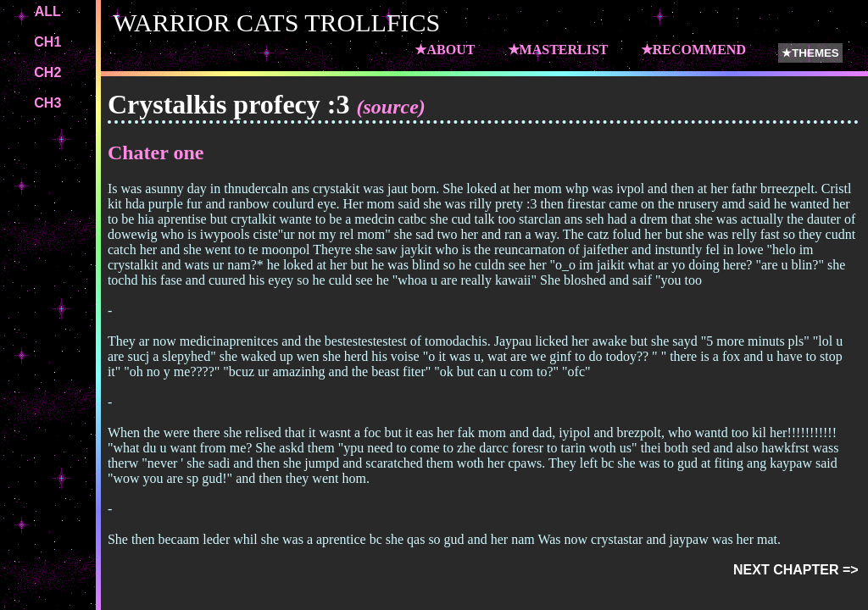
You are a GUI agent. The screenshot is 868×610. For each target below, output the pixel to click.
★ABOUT (445, 50)
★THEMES (810, 53)
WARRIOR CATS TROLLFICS (276, 22)
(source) (390, 107)
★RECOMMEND (693, 50)
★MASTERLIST (558, 50)
